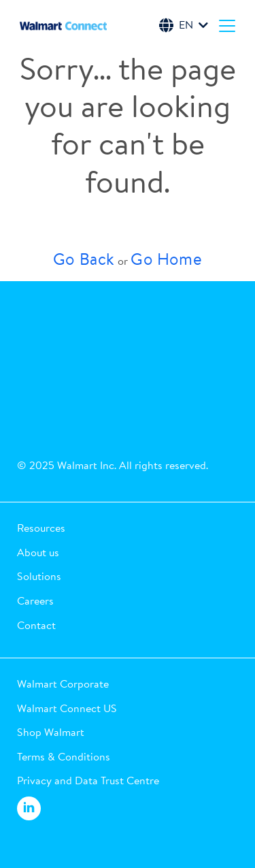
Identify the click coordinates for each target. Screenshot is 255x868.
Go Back (84, 259)
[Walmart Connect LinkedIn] (29, 809)
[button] (128, 528)
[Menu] (227, 25)
